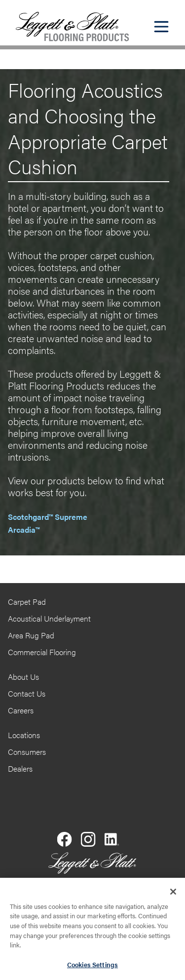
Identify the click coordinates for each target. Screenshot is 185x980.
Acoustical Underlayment (49, 618)
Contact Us (27, 693)
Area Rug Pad (31, 635)
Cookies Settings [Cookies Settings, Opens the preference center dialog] (92, 967)
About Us (23, 677)
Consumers (27, 752)
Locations (24, 735)
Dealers (20, 768)
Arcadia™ (24, 529)
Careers (21, 710)
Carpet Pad (27, 602)
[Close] (173, 895)
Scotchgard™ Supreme (48, 517)
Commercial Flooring (42, 652)
